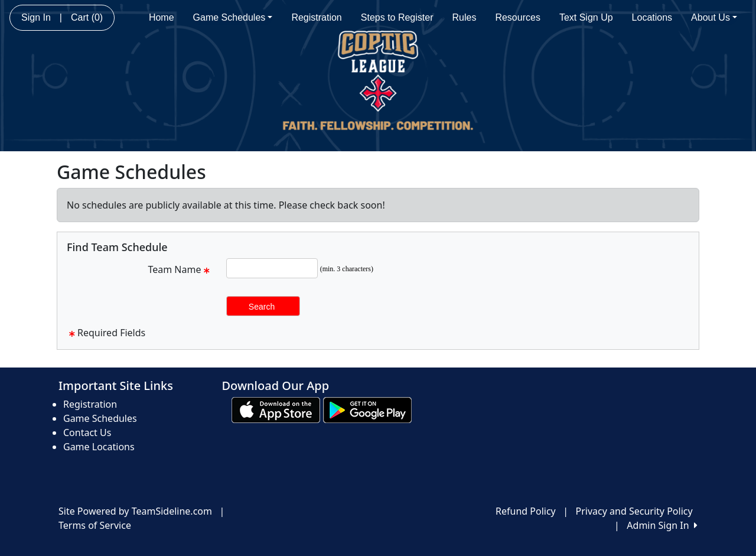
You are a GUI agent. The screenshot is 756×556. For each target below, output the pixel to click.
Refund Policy (526, 511)
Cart (87, 17)
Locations (652, 17)
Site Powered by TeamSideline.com (135, 511)
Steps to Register (397, 17)
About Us (714, 17)
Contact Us (87, 433)
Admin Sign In (662, 525)
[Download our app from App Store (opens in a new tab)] (276, 409)
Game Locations (99, 447)
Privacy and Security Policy (634, 511)
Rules (465, 17)
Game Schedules (233, 17)
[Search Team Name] (272, 268)
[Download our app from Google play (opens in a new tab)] (367, 409)
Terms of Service (95, 525)
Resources (517, 17)
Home (162, 17)
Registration (316, 17)
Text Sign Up (586, 17)
